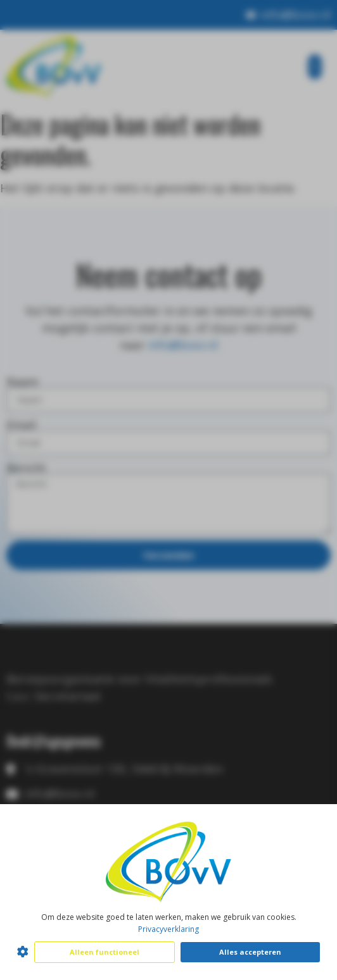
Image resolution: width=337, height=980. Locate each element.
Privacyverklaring (168, 929)
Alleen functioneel (105, 952)
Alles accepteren (250, 952)
